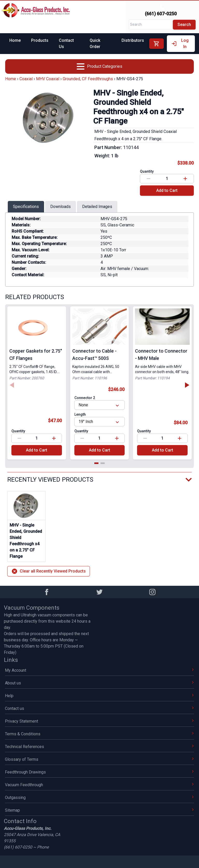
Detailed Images (97, 207)
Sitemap (99, 810)
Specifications (26, 207)
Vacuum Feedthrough (99, 785)
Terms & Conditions (99, 734)
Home (15, 40)
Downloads (61, 207)
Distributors (133, 40)
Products (40, 40)
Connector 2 (85, 398)
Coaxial (26, 79)
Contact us (99, 708)
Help (99, 696)
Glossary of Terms (99, 759)
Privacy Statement (99, 721)
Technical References (99, 747)
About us (99, 683)
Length (80, 414)
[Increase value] (185, 179)
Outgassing (99, 798)
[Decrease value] (148, 179)
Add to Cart (167, 190)
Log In (180, 43)
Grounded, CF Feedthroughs (88, 79)
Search (184, 25)
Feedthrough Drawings (99, 772)
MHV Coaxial (48, 79)
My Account (99, 670)
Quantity (147, 171)
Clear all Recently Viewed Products (49, 571)
